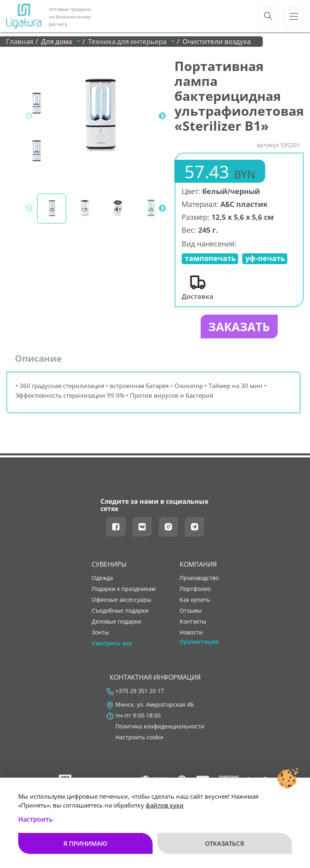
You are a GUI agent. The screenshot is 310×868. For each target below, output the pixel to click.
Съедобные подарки (120, 611)
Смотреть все (112, 644)
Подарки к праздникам (124, 590)
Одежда (102, 579)
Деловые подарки (116, 622)
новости (191, 633)
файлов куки (165, 805)
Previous (29, 116)
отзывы (191, 611)
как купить (195, 601)
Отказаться (225, 843)
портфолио (195, 590)
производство (199, 579)
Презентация (199, 643)
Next (162, 116)
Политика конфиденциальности (160, 727)
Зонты (100, 633)
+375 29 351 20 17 (140, 692)
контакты (193, 622)
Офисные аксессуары (121, 601)
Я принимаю (85, 843)
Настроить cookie (139, 738)
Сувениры (109, 565)
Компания (198, 565)
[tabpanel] (101, 116)
